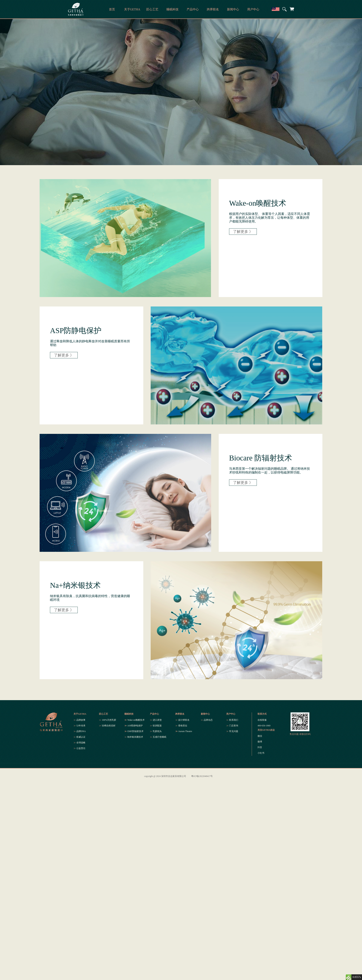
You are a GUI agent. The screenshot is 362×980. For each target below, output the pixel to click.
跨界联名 (180, 714)
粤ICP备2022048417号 (202, 776)
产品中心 (154, 714)
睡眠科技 (129, 714)
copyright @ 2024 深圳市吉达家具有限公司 (165, 776)
